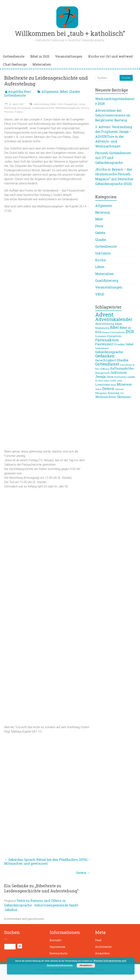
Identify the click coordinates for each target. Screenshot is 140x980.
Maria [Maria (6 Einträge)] (113, 385)
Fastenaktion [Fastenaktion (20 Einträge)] (107, 340)
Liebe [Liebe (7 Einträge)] (120, 381)
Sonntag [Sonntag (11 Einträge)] (114, 393)
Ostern (83, 873)
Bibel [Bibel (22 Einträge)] (114, 327)
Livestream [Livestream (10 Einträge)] (103, 385)
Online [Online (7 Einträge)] (98, 389)
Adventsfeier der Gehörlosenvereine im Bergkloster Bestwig (113, 115)
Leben (100, 267)
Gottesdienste (14, 56)
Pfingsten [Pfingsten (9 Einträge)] (101, 393)
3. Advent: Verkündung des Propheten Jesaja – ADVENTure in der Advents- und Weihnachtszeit (114, 137)
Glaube (74, 92)
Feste (99, 226)
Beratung (102, 212)
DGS (60, 104)
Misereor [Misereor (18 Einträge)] (124, 384)
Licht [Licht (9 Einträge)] (113, 380)
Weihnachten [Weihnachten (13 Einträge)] (106, 397)
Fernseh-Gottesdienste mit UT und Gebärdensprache (113, 158)
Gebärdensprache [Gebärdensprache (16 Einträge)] (109, 352)
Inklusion (103, 253)
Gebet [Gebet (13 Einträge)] (130, 344)
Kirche (100, 260)
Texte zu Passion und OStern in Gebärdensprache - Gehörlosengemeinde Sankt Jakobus (41, 905)
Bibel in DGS (40, 56)
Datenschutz (59, 953)
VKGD (100, 294)
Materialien (42, 64)
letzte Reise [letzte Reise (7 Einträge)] (104, 381)
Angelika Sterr (20, 92)
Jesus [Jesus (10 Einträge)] (110, 377)
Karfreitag (10, 108)
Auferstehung (41, 104)
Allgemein (50, 92)
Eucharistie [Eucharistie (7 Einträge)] (101, 336)
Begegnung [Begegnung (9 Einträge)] (102, 328)
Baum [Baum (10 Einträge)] (119, 324)
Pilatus (19, 112)
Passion (9, 112)
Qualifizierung (107, 281)
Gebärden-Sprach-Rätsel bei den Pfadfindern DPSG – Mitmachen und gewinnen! (47, 862)
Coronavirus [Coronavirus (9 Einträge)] (117, 332)
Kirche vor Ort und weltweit (111, 56)
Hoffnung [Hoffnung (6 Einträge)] (105, 369)
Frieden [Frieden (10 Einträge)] (120, 344)
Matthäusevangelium (68, 108)
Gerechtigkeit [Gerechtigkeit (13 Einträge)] (106, 360)
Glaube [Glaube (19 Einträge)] (123, 360)
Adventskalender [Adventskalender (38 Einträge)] (114, 319)
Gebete (100, 233)
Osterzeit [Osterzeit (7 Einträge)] (119, 389)
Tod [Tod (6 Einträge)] (122, 393)
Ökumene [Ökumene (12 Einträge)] (124, 397)
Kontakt (56, 940)
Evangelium (71, 104)
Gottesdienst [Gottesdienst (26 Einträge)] (107, 364)
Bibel (64, 92)
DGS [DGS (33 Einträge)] (130, 331)
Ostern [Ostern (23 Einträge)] (108, 389)
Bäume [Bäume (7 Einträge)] (106, 332)
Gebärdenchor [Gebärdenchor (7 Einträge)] (102, 348)
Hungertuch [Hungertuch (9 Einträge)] (103, 373)
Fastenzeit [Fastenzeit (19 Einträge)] (104, 344)
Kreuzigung (24, 108)
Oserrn (85, 108)
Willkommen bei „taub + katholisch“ (70, 33)
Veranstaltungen (69, 56)
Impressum (58, 947)
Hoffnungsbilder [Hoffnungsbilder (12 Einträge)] (122, 368)
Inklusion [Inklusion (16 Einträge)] (119, 372)
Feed (98, 940)
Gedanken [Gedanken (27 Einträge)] (105, 356)
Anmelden (102, 953)
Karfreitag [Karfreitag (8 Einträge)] (120, 377)
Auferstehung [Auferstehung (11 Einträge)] (105, 324)
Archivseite (103, 947)
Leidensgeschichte (43, 108)
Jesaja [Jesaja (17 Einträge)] (100, 376)
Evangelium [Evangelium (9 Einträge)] (114, 336)
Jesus (82, 104)
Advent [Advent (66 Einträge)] (104, 314)
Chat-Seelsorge (15, 64)
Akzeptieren (86, 965)
